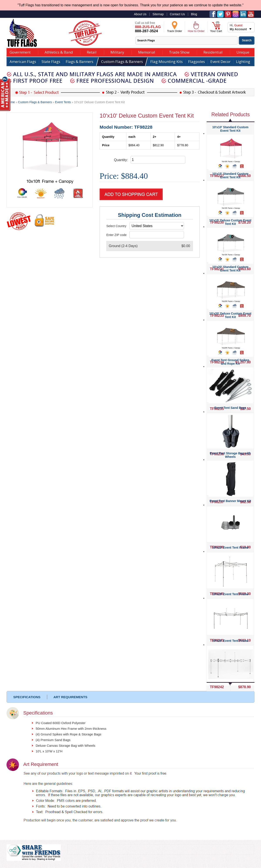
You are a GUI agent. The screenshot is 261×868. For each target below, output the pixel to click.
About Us (140, 14)
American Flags (23, 62)
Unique (243, 52)
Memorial (147, 52)
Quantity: (121, 160)
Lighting (243, 62)
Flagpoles (197, 62)
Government (20, 52)
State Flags (51, 62)
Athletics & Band (59, 52)
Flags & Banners (79, 62)
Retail (92, 52)
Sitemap (158, 14)
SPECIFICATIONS (27, 697)
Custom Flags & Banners (122, 62)
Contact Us (177, 14)
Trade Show (179, 52)
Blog (194, 14)
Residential (213, 52)
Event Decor (220, 62)
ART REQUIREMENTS (70, 697)
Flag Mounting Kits (166, 62)
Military (117, 52)
